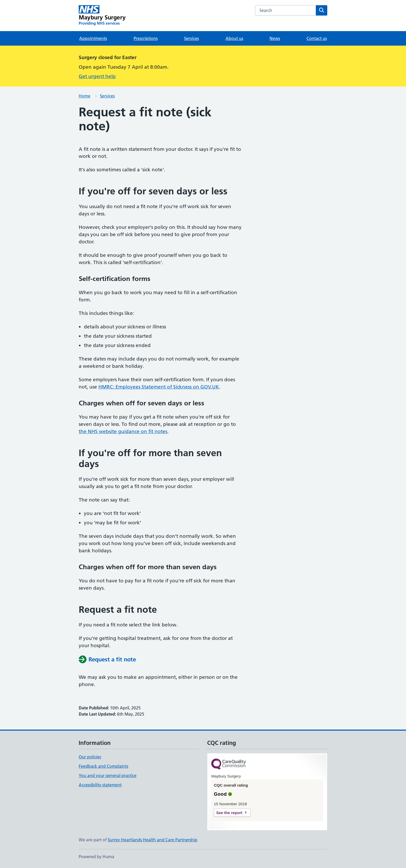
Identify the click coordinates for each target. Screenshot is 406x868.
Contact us (317, 38)
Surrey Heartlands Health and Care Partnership (153, 840)
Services (191, 38)
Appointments (93, 38)
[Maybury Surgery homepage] (102, 16)
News (275, 38)
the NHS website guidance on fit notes (123, 431)
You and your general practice (108, 775)
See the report (229, 813)
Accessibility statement (100, 785)
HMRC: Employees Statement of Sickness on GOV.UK (159, 387)
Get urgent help (97, 76)
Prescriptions (146, 38)
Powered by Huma (96, 857)
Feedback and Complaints (103, 766)
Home (85, 96)
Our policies (90, 757)
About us (234, 38)
